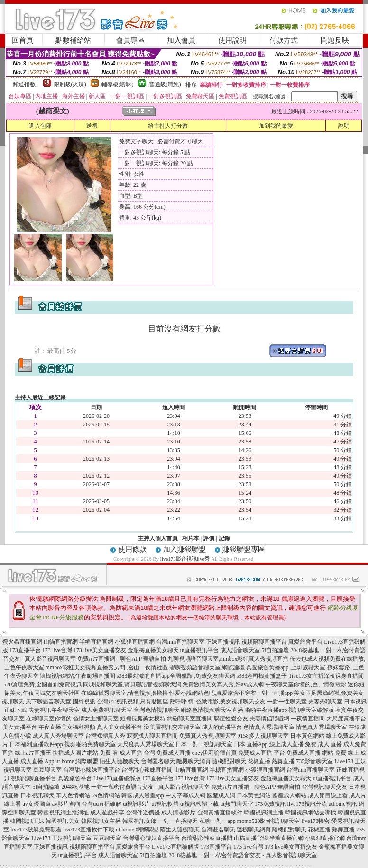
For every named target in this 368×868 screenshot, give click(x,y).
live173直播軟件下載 (89, 830)
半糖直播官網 (96, 642)
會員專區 (130, 40)
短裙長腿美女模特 (143, 719)
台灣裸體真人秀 (105, 736)
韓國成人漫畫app (143, 795)
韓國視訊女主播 (101, 821)
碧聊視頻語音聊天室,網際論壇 (207, 667)
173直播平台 (25, 650)
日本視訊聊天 (37, 795)
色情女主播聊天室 (96, 719)
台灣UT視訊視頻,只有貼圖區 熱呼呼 (142, 702)
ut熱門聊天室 (236, 804)
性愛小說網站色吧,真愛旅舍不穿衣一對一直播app (231, 693)
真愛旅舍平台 (305, 642)
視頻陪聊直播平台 (264, 642)
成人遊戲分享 (107, 813)
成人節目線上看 (328, 795)
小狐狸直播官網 (135, 642)
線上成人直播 (286, 744)
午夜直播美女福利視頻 (67, 727)
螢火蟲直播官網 (22, 642)
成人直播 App (37, 761)
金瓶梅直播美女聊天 (153, 650)
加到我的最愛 (276, 126)
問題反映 (335, 40)
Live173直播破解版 (117, 778)
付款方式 (284, 40)
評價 (209, 538)
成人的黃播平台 (222, 727)
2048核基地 (304, 650)
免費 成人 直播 (323, 744)
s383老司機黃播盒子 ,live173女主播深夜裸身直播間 (300, 676)
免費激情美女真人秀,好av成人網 (223, 684)
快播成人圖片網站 (75, 753)
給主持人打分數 (168, 126)
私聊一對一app (217, 821)
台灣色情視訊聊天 (156, 710)
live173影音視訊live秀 (185, 559)
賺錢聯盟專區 (244, 549)
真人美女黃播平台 (120, 727)
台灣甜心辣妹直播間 (147, 770)
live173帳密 (316, 821)
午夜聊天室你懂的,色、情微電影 (306, 684)
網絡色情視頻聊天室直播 (212, 710)
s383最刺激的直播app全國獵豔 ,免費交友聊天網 (176, 676)
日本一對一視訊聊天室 (204, 744)
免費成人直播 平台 (262, 753)
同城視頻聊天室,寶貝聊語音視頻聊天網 (132, 684)
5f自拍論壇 (275, 650)
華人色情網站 (73, 795)
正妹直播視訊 (223, 642)
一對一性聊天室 (287, 702)
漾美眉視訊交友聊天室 (172, 727)
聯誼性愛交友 (231, 719)
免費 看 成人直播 (121, 753)
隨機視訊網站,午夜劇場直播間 (78, 676)
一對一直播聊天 (178, 821)
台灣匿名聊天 (158, 761)
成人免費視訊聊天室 (107, 710)
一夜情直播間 (308, 719)
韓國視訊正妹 (27, 821)
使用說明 (232, 40)
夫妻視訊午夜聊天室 (54, 710)
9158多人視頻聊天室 (263, 736)
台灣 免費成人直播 (167, 753)
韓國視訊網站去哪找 (311, 813)
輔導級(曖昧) (118, 84)
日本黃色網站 (307, 736)
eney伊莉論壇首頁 (215, 753)
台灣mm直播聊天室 (180, 642)
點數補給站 (73, 40)
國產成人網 (221, 795)
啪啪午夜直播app (266, 710)
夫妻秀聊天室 (325, 702)
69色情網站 (106, 795)
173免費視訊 (270, 804)
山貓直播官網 (61, 642)
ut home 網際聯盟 (77, 761)
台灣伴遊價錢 (143, 813)
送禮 (92, 126)
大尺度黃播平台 (346, 719)
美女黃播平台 (20, 727)
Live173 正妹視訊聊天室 (61, 838)
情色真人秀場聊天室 (322, 727)
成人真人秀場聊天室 (58, 736)
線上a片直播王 (33, 753)
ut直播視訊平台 (199, 650)
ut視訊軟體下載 (199, 804)
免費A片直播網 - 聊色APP (110, 659)
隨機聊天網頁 (193, 761)
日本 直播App (251, 744)
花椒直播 (259, 761)
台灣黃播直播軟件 (220, 813)
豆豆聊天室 (47, 770)
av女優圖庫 (36, 804)
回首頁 (23, 40)
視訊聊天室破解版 (311, 710)
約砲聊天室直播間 (190, 719)
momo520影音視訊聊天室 (269, 821)
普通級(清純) (165, 84)
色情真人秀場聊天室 (269, 727)
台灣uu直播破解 (101, 804)
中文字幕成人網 (185, 795)
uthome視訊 (343, 804)
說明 (344, 126)
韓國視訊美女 (63, 821)
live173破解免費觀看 (36, 830)
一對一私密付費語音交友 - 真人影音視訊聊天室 (150, 787)
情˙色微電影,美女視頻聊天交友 (227, 702)
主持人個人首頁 (158, 538)
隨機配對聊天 (229, 761)
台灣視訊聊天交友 (324, 787)
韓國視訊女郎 (139, 821)
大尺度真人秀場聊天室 (146, 744)
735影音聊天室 (314, 761)
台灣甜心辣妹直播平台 (92, 770)
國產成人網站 (289, 795)
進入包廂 (40, 126)
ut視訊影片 (136, 804)
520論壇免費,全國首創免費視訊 (42, 684)
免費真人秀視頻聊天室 (208, 736)
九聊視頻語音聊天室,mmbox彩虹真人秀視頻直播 (228, 659)
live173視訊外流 (307, 804)
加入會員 (181, 40)
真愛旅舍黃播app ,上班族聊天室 (286, 667)
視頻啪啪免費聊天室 (90, 744)
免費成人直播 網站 (310, 753)
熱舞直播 (283, 761)
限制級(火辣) (70, 84)
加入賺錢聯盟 (184, 549)
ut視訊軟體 (165, 804)
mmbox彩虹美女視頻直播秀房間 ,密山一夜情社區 (107, 667)
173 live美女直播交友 (100, 650)
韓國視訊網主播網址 (63, 813)
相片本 (191, 538)
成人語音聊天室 (240, 650)
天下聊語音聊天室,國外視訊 (60, 702)
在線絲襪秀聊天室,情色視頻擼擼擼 (124, 693)
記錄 (224, 538)
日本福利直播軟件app (36, 744)
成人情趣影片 (178, 813)
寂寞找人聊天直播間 (152, 736)
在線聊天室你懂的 (49, 719)
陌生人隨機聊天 (120, 761)
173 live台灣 (57, 650)
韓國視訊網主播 (264, 813)
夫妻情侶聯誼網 (269, 719)
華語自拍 (155, 659)
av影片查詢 (66, 804)
